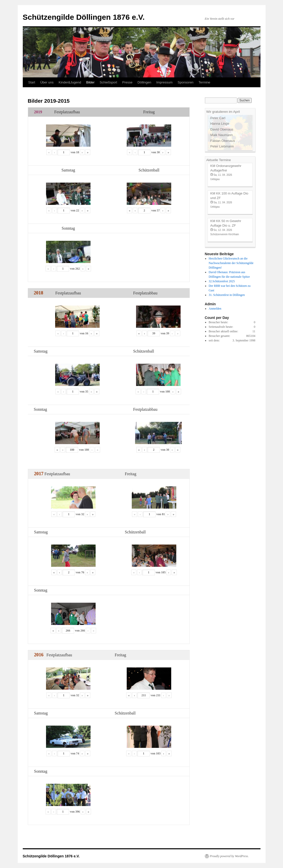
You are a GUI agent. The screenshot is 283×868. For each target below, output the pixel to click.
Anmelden (215, 309)
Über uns (47, 82)
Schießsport (108, 82)
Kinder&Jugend (70, 82)
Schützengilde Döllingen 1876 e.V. (84, 17)
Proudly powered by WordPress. (229, 856)
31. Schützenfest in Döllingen (227, 295)
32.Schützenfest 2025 (222, 281)
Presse (127, 82)
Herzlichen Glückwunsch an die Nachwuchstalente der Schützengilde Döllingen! (231, 263)
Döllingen (144, 82)
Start (32, 82)
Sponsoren (186, 82)
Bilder (90, 82)
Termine (204, 82)
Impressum (164, 82)
